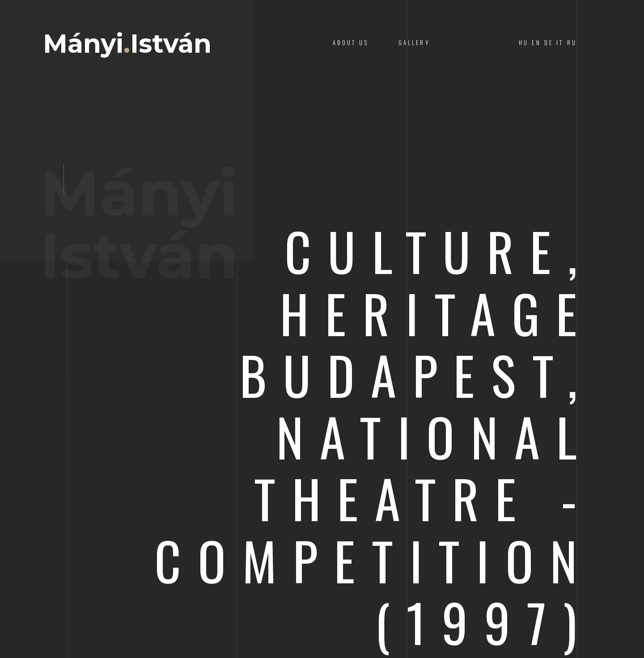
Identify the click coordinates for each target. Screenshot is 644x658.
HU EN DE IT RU (548, 43)
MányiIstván (127, 44)
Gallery (414, 43)
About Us (351, 43)
